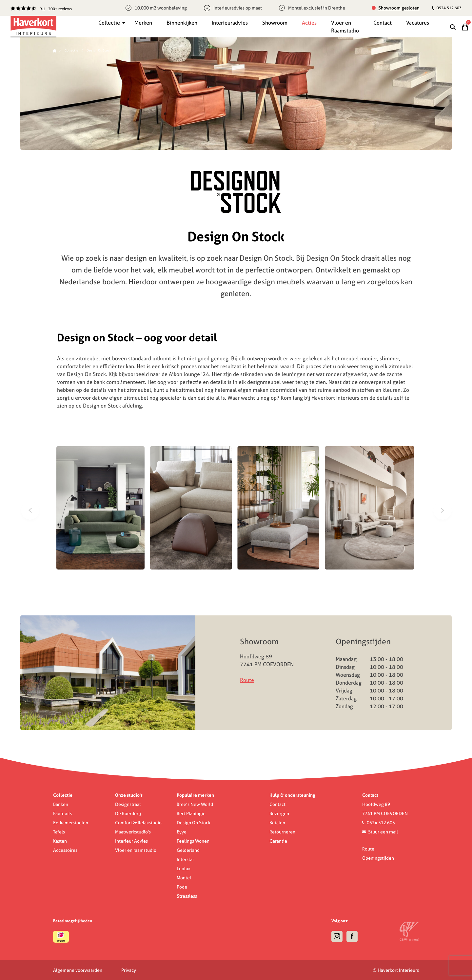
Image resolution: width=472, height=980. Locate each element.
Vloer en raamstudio (136, 850)
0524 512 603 (447, 8)
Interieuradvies (230, 23)
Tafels (59, 832)
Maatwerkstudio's (133, 832)
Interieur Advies (131, 841)
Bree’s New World (195, 804)
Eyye (182, 832)
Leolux (184, 869)
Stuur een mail (383, 832)
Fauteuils (62, 813)
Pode (182, 887)
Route (247, 680)
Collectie (109, 23)
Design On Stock (194, 823)
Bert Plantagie (191, 813)
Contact (383, 23)
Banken (61, 804)
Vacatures (418, 23)
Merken (143, 23)
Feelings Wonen (193, 841)
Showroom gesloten (399, 8)
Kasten (60, 841)
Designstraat (128, 804)
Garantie (278, 841)
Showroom (275, 23)
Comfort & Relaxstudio (138, 823)
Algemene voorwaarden (78, 970)
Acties (309, 23)
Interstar (185, 859)
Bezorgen (279, 813)
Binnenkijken (182, 23)
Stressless (187, 896)
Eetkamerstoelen (71, 823)
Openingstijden (378, 858)
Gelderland (188, 850)
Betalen (277, 823)
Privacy (129, 970)
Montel (184, 878)
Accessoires (65, 850)
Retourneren (282, 832)
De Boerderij (128, 813)
